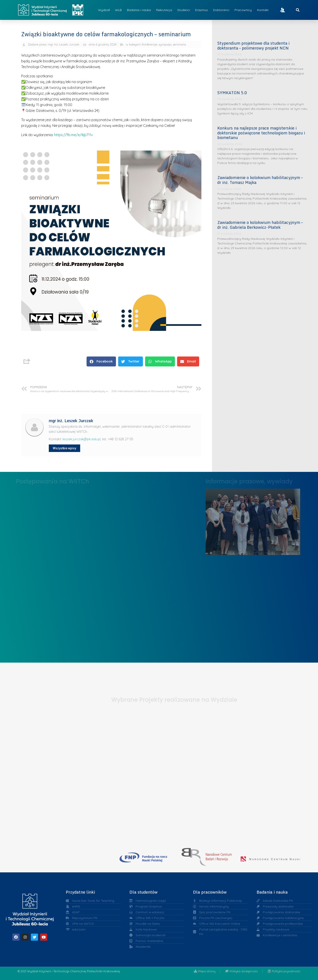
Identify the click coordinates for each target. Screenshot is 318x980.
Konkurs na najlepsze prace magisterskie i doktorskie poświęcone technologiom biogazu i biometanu (261, 133)
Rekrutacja (164, 10)
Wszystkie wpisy (64, 448)
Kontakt (263, 10)
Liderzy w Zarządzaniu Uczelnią (253, 520)
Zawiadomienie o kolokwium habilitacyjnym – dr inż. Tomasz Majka (260, 180)
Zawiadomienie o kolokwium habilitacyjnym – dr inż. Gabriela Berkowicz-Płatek (260, 225)
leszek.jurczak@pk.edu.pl (81, 439)
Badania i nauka (139, 10)
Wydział (104, 10)
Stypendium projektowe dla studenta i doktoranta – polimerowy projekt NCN (253, 46)
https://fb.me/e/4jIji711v (73, 135)
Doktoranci (221, 10)
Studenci (184, 10)
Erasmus (202, 10)
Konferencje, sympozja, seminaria (164, 44)
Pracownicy (243, 10)
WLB (118, 10)
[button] (101, 361)
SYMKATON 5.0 (232, 93)
